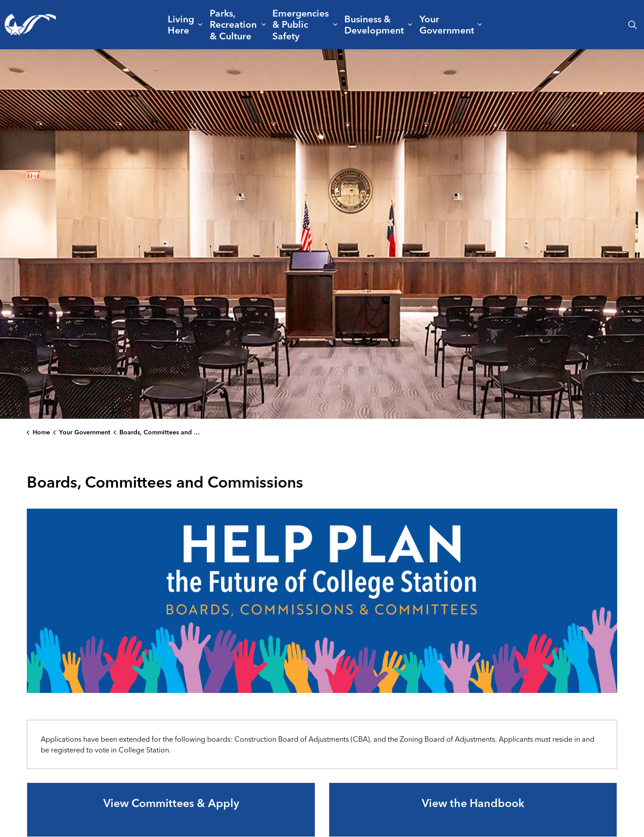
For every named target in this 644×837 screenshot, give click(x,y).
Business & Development (374, 24)
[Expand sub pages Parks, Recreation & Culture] (264, 25)
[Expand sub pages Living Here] (200, 25)
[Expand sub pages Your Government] (480, 25)
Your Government (447, 24)
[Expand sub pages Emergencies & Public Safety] (335, 25)
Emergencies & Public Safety (301, 24)
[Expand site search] (632, 25)
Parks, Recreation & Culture (233, 24)
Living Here (181, 24)
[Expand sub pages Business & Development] (410, 25)
